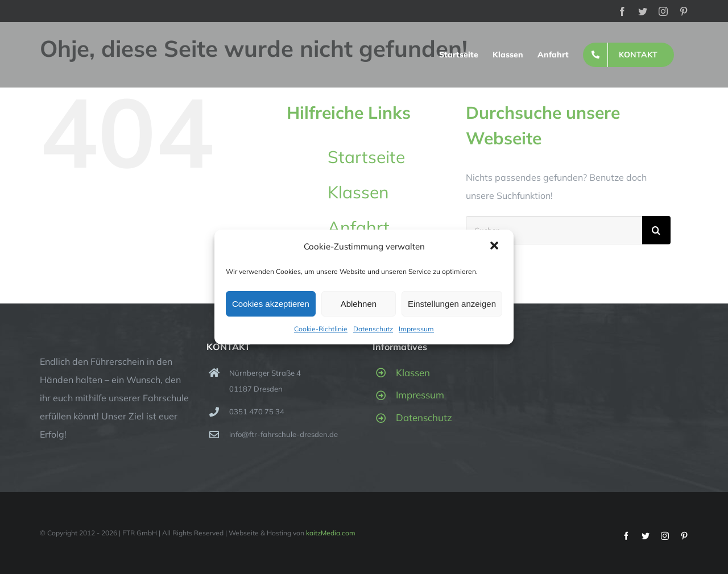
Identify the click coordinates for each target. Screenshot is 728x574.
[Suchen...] (554, 230)
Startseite (366, 157)
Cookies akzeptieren (271, 304)
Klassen (358, 192)
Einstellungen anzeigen (452, 304)
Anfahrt (359, 227)
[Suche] (656, 230)
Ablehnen (359, 304)
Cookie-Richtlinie (321, 329)
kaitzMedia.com (331, 533)
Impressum (416, 329)
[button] (495, 247)
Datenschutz (373, 329)
